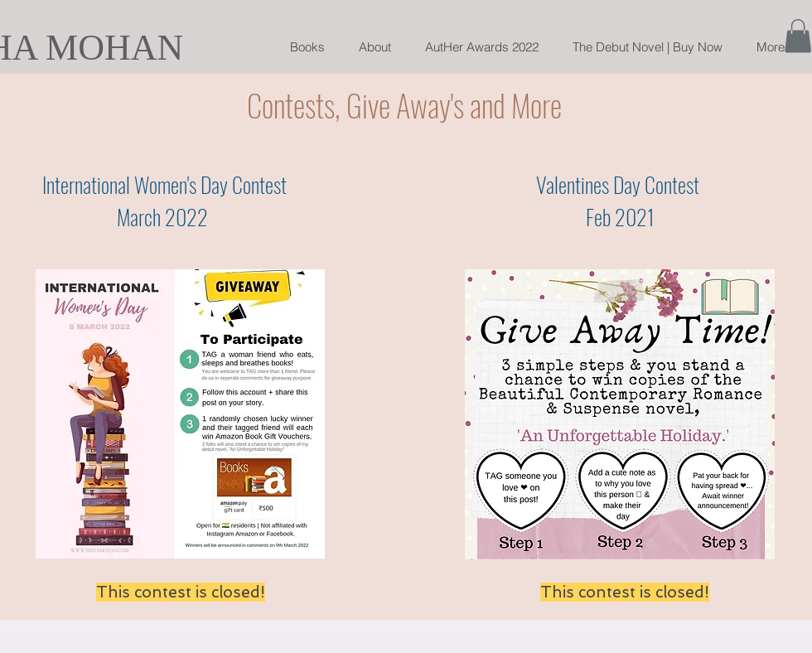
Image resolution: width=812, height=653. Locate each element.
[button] (798, 36)
